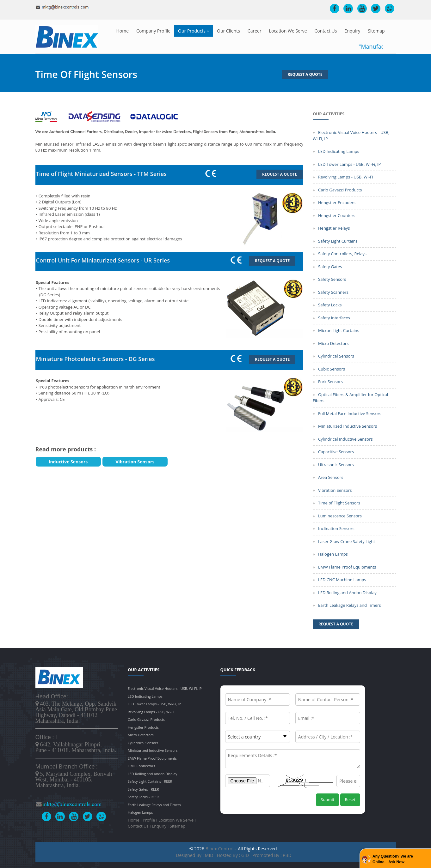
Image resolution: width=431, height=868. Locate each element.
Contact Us (326, 31)
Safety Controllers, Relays (342, 254)
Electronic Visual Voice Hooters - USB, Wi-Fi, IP (165, 688)
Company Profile (153, 31)
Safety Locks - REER (143, 797)
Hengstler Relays (334, 228)
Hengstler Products (143, 727)
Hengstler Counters (337, 215)
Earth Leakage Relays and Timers (350, 605)
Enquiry (352, 31)
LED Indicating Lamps (339, 151)
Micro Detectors (333, 343)
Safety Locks (330, 305)
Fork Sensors (330, 382)
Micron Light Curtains (339, 330)
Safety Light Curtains (338, 241)
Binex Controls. (221, 849)
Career (255, 31)
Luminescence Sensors (340, 516)
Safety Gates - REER (143, 789)
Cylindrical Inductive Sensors (345, 439)
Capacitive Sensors (336, 452)
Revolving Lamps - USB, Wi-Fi (345, 177)
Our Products (194, 31)
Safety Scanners (333, 292)
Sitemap (376, 31)
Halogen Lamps (333, 554)
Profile (149, 820)
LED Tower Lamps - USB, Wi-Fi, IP (349, 164)
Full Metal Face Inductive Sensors (350, 413)
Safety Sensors (332, 279)
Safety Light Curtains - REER (150, 781)
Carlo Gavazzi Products (340, 190)
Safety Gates (330, 267)
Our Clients (228, 31)
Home (123, 31)
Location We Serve (288, 31)
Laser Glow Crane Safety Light (347, 541)
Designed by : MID (195, 855)
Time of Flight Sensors (339, 503)
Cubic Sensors (332, 369)
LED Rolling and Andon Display (347, 593)
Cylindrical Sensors (336, 356)
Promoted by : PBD (272, 855)
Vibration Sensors (335, 490)
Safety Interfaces (334, 318)
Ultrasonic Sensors (336, 465)
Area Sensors (331, 477)
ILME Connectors (141, 766)
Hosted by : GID (233, 855)
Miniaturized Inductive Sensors (348, 426)
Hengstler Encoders (337, 202)
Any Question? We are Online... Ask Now (393, 859)
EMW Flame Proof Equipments (347, 567)
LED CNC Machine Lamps (342, 580)
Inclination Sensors (336, 528)
